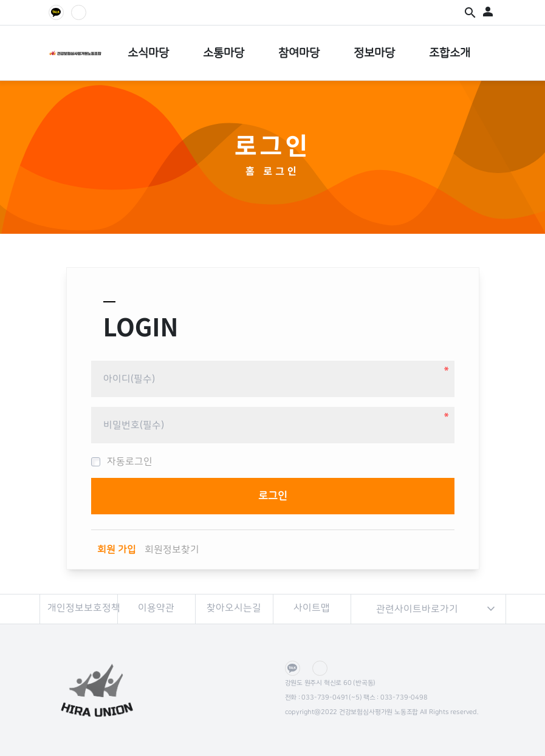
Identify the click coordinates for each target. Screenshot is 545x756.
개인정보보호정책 (82, 608)
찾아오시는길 (234, 608)
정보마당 (374, 53)
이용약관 (156, 608)
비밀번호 (91, 356)
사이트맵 (312, 608)
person (488, 12)
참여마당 (299, 53)
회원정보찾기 (172, 550)
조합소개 (450, 53)
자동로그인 (122, 461)
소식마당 (148, 53)
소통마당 (224, 53)
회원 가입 (117, 550)
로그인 (282, 171)
